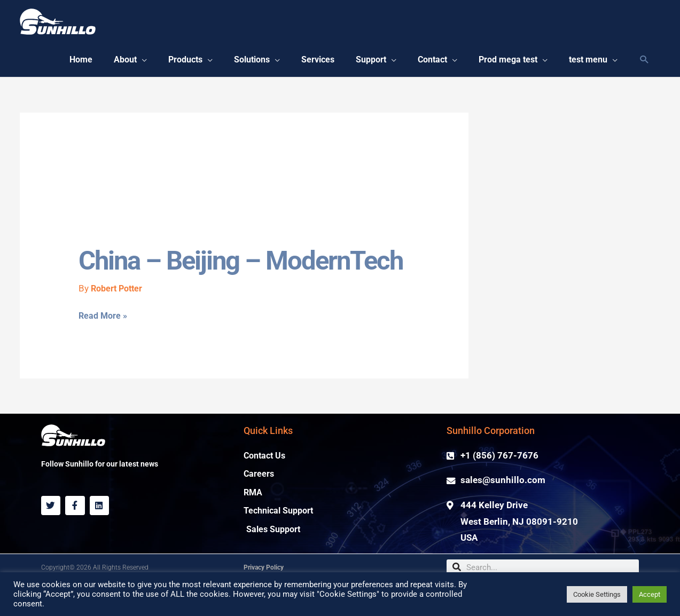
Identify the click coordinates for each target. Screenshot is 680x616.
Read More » (104, 349)
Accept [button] (650, 594)
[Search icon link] (644, 62)
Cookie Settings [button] (597, 594)
